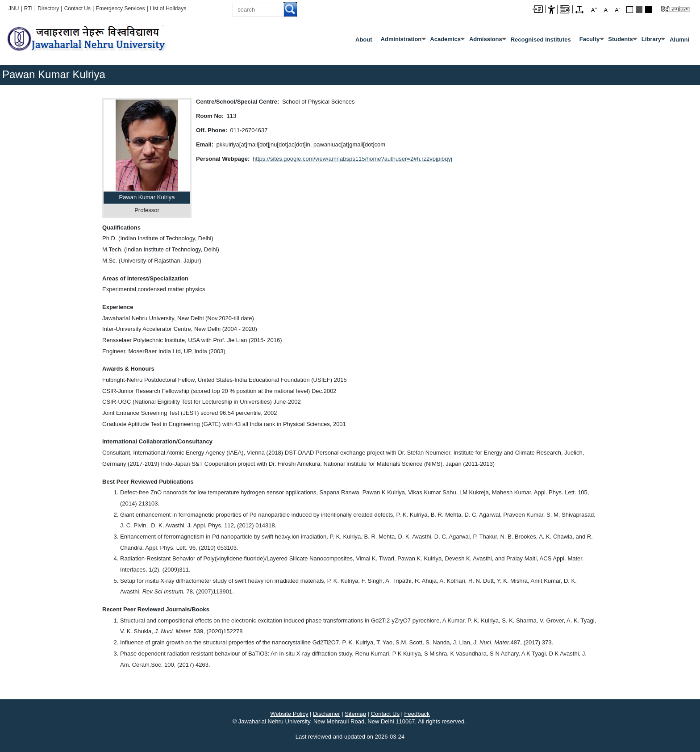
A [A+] (594, 10)
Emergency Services (120, 8)
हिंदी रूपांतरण (675, 9)
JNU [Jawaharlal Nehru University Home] (14, 8)
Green (639, 10)
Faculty (590, 39)
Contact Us (77, 8)
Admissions (486, 39)
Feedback (417, 714)
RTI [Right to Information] (28, 8)
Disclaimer (327, 714)
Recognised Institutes (541, 40)
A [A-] (617, 10)
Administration (401, 39)
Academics (445, 39)
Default (630, 10)
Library (651, 39)
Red (648, 10)
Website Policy (289, 714)
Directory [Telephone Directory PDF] (48, 8)
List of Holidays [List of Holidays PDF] (168, 8)
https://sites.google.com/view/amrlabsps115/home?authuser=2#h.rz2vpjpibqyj (352, 159)
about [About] (364, 40)
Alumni (679, 40)
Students (621, 39)
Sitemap (355, 714)
